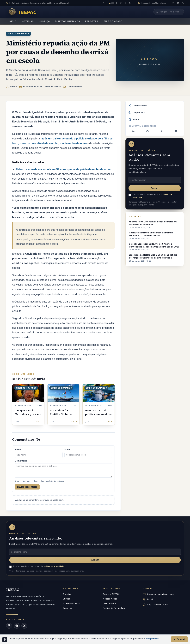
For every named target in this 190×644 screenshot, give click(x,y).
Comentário (21, 461)
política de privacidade (54, 566)
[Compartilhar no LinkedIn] (176, 131)
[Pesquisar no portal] (170, 12)
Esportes (92, 22)
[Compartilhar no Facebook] (148, 131)
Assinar (155, 188)
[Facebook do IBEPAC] (178, 3)
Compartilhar (138, 106)
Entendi (179, 639)
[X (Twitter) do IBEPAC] (183, 3)
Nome (18, 450)
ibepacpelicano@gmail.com (152, 3)
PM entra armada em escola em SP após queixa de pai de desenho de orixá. (64, 169)
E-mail (68, 450)
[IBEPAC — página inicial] (24, 12)
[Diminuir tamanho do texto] (107, 3)
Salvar (134, 120)
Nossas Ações (110, 599)
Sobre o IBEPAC (111, 594)
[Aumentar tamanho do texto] (116, 3)
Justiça (44, 22)
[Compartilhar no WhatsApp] (133, 131)
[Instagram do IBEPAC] (173, 3)
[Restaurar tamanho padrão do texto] (121, 3)
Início (12, 22)
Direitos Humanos (67, 22)
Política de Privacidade (114, 608)
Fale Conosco (113, 22)
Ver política (152, 639)
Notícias (28, 22)
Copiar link (137, 113)
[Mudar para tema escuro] (130, 3)
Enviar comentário (27, 487)
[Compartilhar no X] (162, 131)
